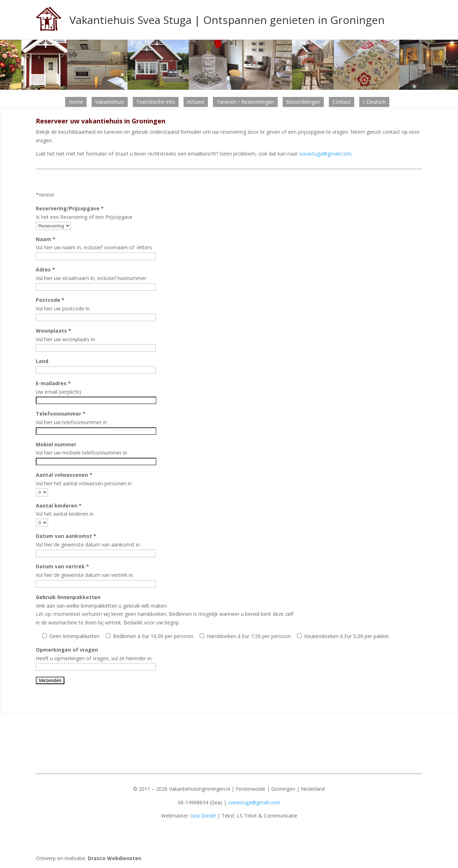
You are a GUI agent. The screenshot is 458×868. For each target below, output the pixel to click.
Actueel (196, 102)
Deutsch (374, 102)
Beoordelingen (303, 102)
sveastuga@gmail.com (325, 154)
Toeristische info (156, 102)
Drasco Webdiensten (114, 858)
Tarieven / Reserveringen (245, 102)
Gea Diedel (203, 816)
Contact (342, 102)
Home (76, 102)
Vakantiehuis (110, 102)
